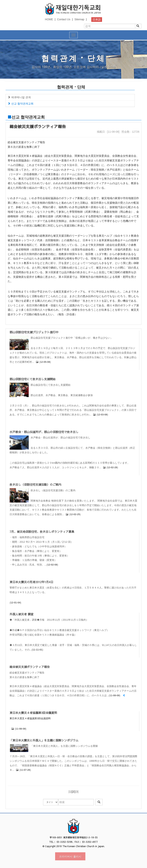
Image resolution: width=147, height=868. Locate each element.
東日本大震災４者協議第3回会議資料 (33, 713)
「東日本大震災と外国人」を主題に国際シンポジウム (44, 740)
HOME (49, 19)
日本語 (97, 20)
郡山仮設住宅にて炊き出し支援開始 (33, 379)
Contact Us (64, 19)
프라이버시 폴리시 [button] (70, 856)
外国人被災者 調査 (22, 614)
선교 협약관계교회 (21, 104)
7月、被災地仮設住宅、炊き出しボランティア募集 (42, 532)
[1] (70, 792)
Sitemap (79, 19)
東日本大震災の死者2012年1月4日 (31, 582)
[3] (77, 792)
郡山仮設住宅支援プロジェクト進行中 (34, 332)
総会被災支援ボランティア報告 (30, 667)
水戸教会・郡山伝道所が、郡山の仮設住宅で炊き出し (44, 432)
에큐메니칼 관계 (19, 97)
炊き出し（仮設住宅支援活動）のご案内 (35, 484)
